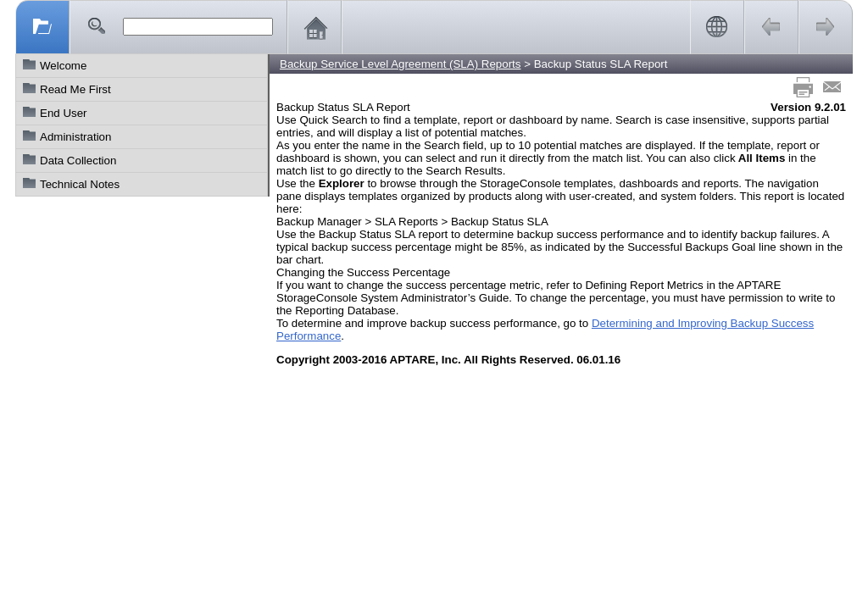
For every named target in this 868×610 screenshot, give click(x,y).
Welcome (63, 66)
